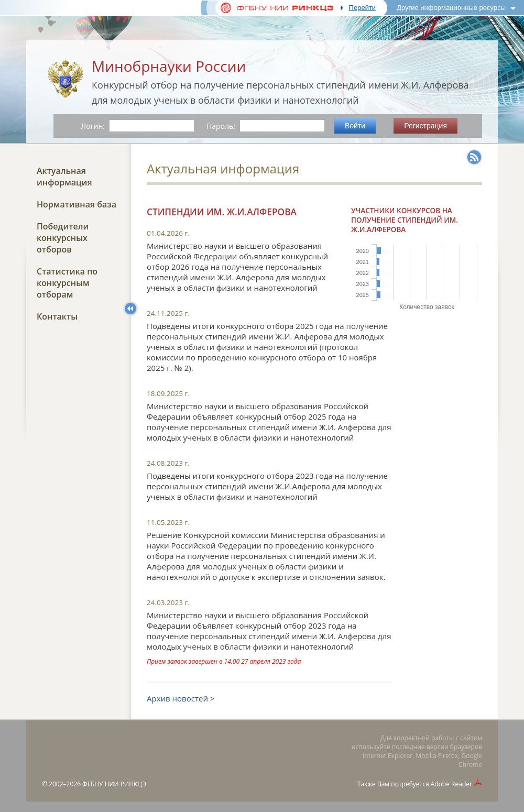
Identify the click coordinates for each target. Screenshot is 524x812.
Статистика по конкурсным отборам (67, 283)
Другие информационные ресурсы (451, 8)
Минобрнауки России (169, 66)
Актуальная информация (64, 177)
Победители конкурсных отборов (63, 238)
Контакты (57, 316)
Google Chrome (470, 760)
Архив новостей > (181, 698)
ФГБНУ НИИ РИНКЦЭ (114, 784)
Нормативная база (77, 204)
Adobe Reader (451, 784)
